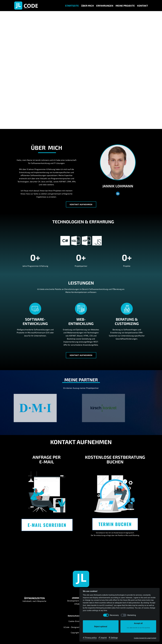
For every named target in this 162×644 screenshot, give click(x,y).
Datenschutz (74, 616)
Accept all (138, 625)
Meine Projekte (125, 6)
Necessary (114, 615)
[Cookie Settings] (113, 638)
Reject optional (101, 627)
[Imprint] (103, 638)
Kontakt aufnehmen (81, 204)
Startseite (72, 6)
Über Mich (88, 6)
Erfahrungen (105, 6)
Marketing (132, 615)
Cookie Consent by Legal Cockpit (145, 638)
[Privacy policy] (90, 638)
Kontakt (143, 6)
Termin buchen (115, 524)
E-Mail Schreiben (47, 525)
